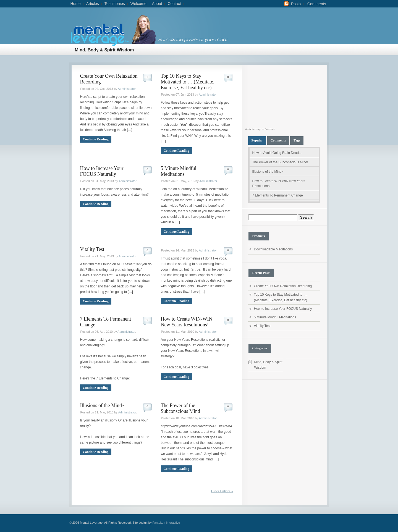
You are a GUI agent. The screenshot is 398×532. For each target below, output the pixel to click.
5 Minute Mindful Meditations (179, 171)
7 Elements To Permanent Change (278, 195)
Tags (297, 140)
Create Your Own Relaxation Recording (283, 286)
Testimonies (115, 4)
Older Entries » (222, 491)
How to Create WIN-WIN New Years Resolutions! (187, 322)
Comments (317, 4)
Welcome (138, 4)
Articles (93, 4)
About (157, 4)
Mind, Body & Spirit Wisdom (104, 50)
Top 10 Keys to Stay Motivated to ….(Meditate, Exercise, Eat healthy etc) (188, 82)
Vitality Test (92, 249)
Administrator (127, 89)
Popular (257, 140)
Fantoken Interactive (166, 523)
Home (76, 4)
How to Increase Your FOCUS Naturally (102, 171)
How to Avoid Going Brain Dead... (277, 153)
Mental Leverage (253, 129)
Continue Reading (96, 139)
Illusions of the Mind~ (102, 405)
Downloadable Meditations (273, 249)
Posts (296, 4)
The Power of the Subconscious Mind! (181, 408)
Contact (174, 4)
